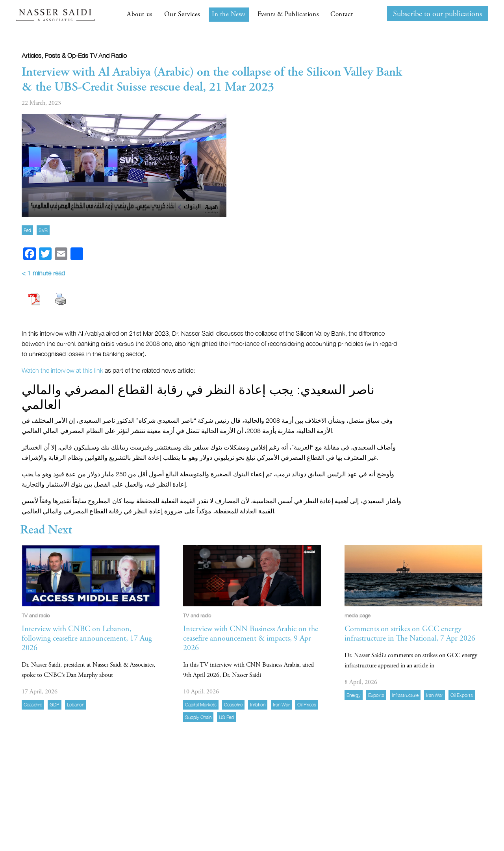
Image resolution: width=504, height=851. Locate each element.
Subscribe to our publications (437, 14)
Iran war (281, 705)
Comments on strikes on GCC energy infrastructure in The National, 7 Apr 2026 (410, 634)
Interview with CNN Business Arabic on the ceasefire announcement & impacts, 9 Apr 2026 (251, 638)
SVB (43, 230)
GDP (55, 705)
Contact (342, 14)
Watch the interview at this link (63, 370)
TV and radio (108, 56)
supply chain (198, 717)
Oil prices (307, 705)
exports (376, 695)
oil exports (462, 695)
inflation (258, 705)
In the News (229, 14)
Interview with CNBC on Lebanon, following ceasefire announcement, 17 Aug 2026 (87, 638)
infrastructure (405, 695)
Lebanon (76, 705)
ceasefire (33, 705)
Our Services (182, 14)
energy (354, 695)
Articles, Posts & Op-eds (55, 56)
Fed (27, 230)
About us (140, 14)
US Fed (226, 717)
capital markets (201, 705)
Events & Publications (288, 14)
